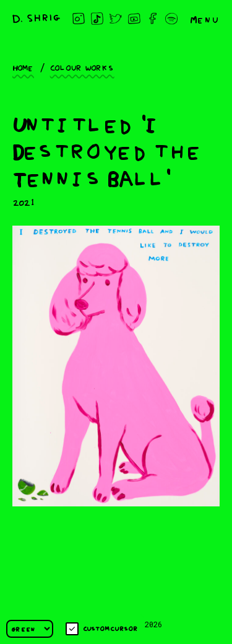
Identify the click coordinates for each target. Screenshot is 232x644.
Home (23, 67)
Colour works (82, 67)
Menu (205, 19)
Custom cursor (102, 629)
